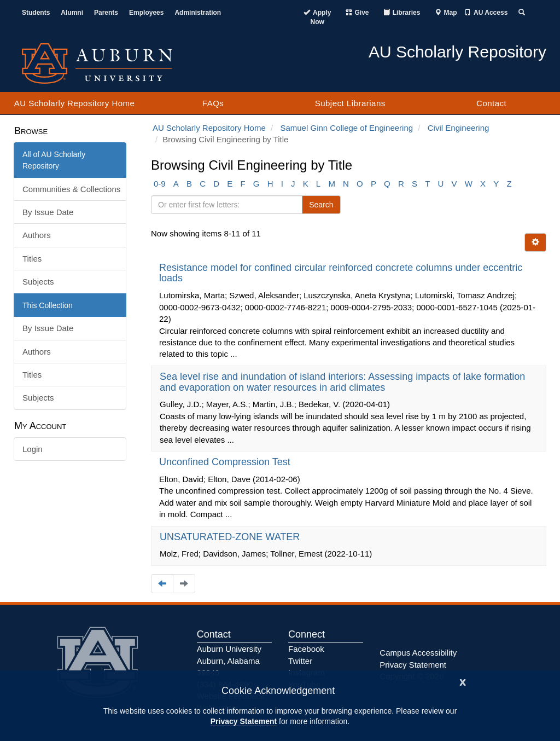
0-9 (160, 184)
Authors (37, 235)
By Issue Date (48, 212)
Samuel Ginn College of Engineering (346, 128)
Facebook (306, 649)
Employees (146, 13)
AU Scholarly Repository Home (75, 103)
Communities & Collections (71, 189)
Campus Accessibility (418, 653)
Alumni (72, 13)
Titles (32, 259)
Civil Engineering (459, 128)
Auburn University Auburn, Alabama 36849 (229, 661)
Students (36, 13)
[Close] (463, 681)
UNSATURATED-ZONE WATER (231, 537)
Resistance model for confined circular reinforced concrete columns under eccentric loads (341, 273)
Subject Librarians (350, 103)
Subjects (38, 282)
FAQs (213, 103)
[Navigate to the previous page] (162, 584)
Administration (198, 13)
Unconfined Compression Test (226, 462)
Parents (106, 13)
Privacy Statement (244, 721)
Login (33, 449)
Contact (491, 103)
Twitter (300, 661)
